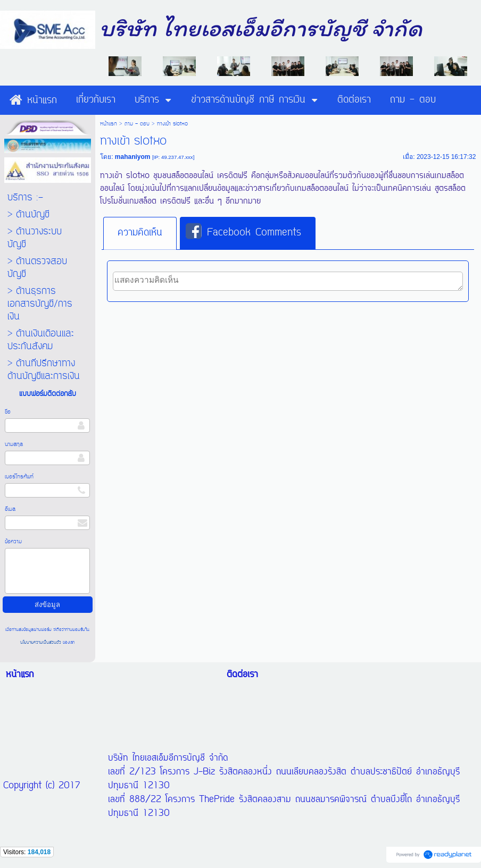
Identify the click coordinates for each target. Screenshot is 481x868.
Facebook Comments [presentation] (243, 232)
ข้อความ (13, 542)
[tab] (140, 233)
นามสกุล (14, 444)
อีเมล (10, 509)
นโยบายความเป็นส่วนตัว (42, 642)
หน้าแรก (109, 124)
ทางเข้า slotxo (125, 176)
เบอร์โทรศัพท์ (19, 477)
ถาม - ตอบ (137, 124)
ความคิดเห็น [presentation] (140, 233)
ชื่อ (8, 412)
